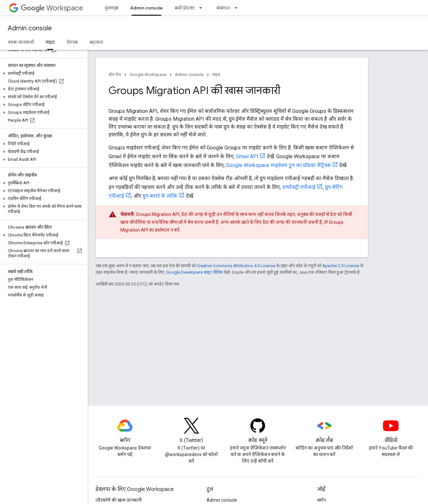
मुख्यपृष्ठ (112, 8)
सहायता (96, 42)
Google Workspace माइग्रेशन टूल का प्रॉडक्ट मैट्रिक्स (278, 165)
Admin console (30, 28)
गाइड (216, 75)
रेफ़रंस (72, 42)
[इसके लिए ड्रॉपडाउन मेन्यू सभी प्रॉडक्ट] (203, 8)
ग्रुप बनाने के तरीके (160, 196)
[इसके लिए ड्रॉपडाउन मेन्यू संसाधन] (238, 8)
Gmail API (247, 156)
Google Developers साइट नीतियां (194, 272)
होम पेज (115, 75)
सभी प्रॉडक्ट (185, 8)
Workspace (52, 8)
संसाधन (223, 8)
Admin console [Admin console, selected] (146, 8)
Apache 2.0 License (341, 266)
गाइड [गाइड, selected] (50, 42)
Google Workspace (148, 75)
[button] (43, 73)
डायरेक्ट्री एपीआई (299, 187)
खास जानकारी (21, 42)
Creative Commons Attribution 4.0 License (236, 266)
